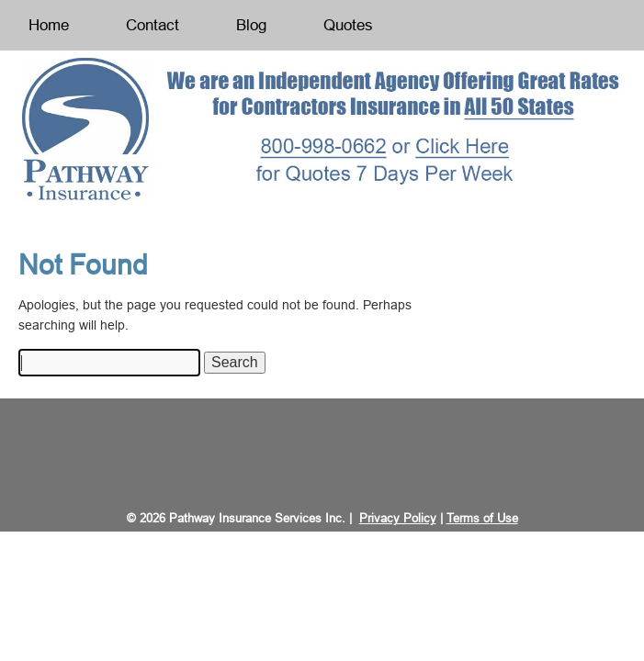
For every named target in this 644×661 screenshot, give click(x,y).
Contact (153, 25)
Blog (251, 25)
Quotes (348, 25)
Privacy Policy (398, 518)
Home (49, 25)
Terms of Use (482, 518)
